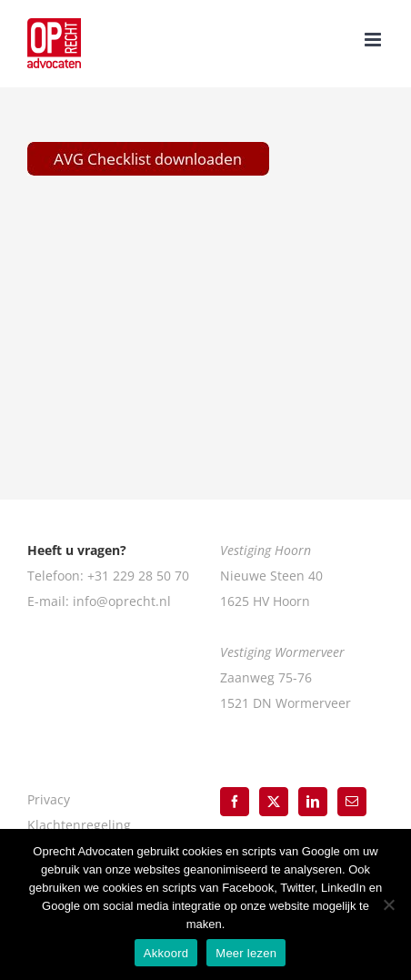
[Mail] (352, 802)
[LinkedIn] (313, 802)
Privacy (49, 799)
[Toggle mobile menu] (374, 40)
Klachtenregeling (79, 825)
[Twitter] (274, 802)
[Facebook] (235, 802)
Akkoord (166, 953)
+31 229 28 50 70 (138, 576)
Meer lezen (246, 953)
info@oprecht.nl (122, 601)
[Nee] (388, 904)
